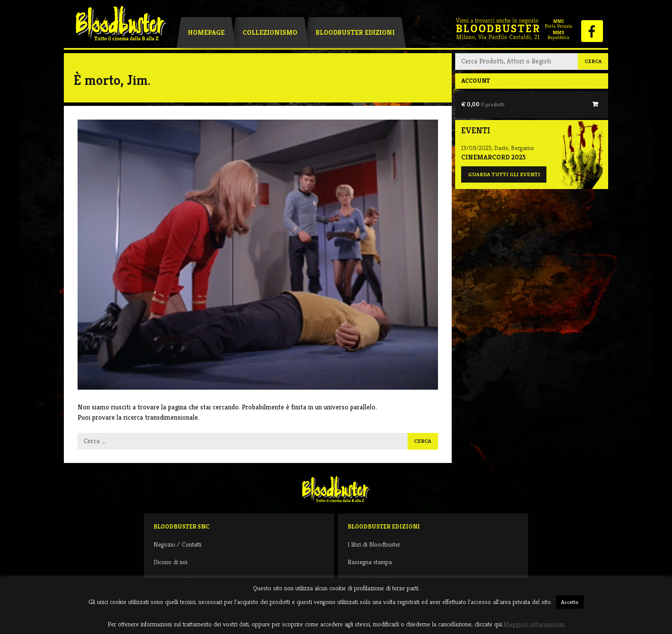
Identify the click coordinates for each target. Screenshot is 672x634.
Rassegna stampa (370, 562)
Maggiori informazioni (534, 624)
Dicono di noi (170, 562)
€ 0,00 (483, 104)
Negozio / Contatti (177, 544)
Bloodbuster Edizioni (355, 32)
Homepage (206, 32)
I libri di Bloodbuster (374, 544)
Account (475, 81)
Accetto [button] (570, 602)
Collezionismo (270, 32)
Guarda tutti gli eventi (504, 174)
